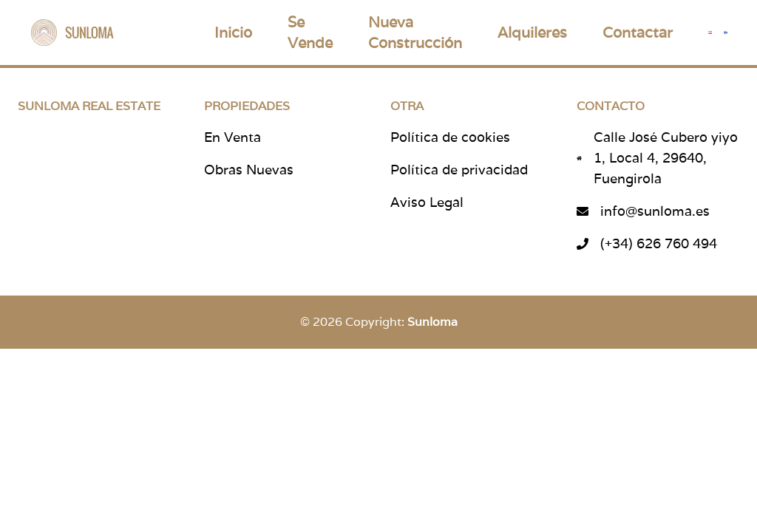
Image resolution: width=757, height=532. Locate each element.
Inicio (233, 33)
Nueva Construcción (415, 33)
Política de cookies (450, 137)
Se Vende (310, 33)
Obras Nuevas (249, 170)
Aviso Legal (427, 202)
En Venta (232, 137)
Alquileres (532, 33)
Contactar (638, 33)
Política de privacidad (459, 170)
